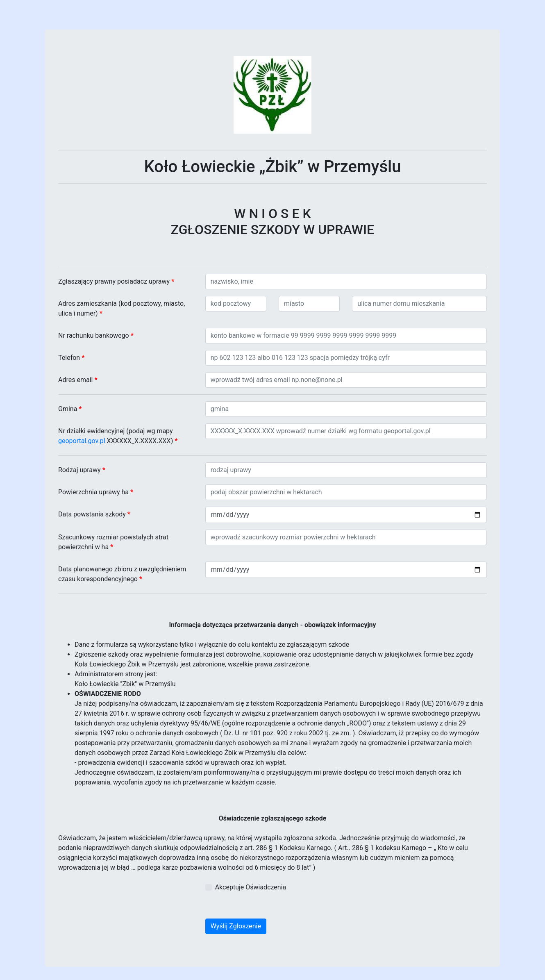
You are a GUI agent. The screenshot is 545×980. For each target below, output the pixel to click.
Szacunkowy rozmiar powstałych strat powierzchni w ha (113, 542)
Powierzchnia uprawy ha (96, 492)
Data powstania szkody (94, 514)
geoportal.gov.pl (82, 441)
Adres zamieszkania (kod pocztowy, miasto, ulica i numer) (121, 308)
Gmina (70, 409)
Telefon (71, 358)
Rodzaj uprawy (82, 470)
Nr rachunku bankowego (96, 335)
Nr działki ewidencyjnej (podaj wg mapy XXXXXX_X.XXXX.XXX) (118, 436)
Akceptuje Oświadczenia (251, 887)
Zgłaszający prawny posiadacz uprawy (116, 281)
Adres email (78, 380)
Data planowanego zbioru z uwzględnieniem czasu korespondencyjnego (122, 574)
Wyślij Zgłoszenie (236, 926)
